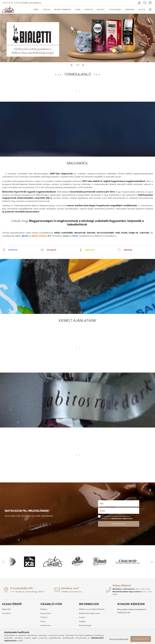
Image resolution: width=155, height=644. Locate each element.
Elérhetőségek (85, 625)
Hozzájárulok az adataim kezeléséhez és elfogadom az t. (117, 517)
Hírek (143, 9)
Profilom (44, 617)
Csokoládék (64, 9)
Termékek (6, 613)
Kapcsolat (90, 250)
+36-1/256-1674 (11, 3)
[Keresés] (145, 3)
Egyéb (101, 9)
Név (102, 504)
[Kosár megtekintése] (150, 3)
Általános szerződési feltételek (92, 609)
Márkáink (49, 9)
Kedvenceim (46, 625)
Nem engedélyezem (119, 639)
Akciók (37, 9)
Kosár (43, 621)
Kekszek (78, 9)
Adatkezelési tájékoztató (89, 613)
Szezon (133, 9)
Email (102, 511)
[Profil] (139, 3)
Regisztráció (46, 613)
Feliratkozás (119, 524)
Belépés (44, 609)
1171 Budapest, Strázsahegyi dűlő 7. (28, 592)
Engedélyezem (141, 639)
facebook (13, 250)
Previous (4, 562)
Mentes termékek (116, 9)
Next (151, 562)
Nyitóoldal (6, 609)
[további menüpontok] (150, 10)
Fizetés (82, 617)
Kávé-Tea (90, 9)
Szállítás (82, 621)
